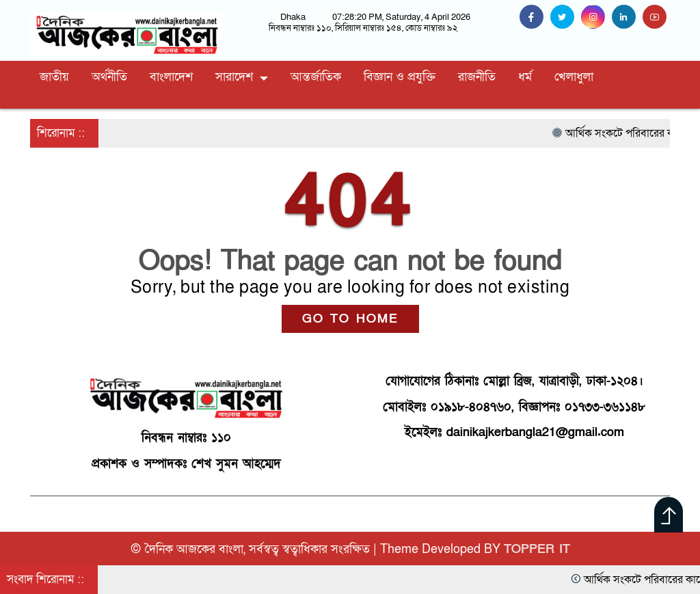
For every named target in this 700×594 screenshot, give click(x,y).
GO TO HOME (350, 319)
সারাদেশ (234, 77)
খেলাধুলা (574, 77)
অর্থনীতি (109, 77)
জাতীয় (54, 77)
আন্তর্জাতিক (316, 77)
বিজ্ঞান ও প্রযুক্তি (400, 77)
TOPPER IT (537, 549)
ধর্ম (525, 77)
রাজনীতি (477, 77)
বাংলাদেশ (171, 77)
